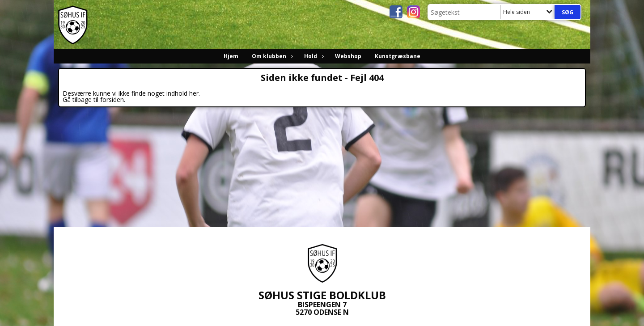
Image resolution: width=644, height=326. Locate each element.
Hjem (231, 56)
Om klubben (271, 56)
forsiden (112, 99)
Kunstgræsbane (398, 56)
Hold (313, 56)
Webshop (348, 56)
